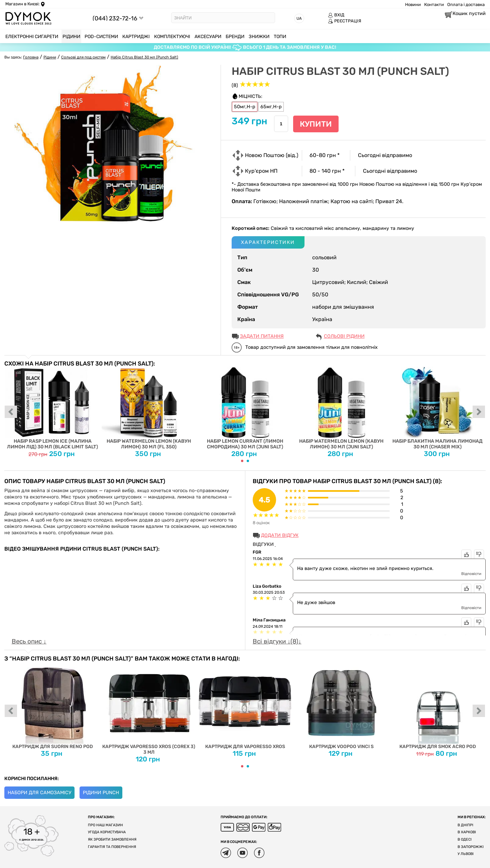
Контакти (434, 5)
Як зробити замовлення (112, 839)
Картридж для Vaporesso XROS (245, 706)
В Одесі (465, 839)
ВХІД (336, 15)
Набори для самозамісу (39, 793)
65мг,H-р (271, 107)
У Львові (466, 854)
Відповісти (471, 574)
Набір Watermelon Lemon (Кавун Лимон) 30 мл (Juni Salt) (341, 408)
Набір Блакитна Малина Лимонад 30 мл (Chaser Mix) (438, 408)
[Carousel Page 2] (248, 461)
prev (11, 412)
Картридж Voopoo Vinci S (341, 706)
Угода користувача (107, 832)
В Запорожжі (471, 847)
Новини (413, 5)
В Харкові (467, 832)
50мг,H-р (245, 107)
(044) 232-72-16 (115, 18)
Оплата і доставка (466, 5)
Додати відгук (280, 535)
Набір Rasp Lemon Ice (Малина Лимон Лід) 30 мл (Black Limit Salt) (53, 408)
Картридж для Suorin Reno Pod (53, 706)
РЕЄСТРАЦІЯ (345, 21)
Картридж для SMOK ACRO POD (438, 706)
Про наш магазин (105, 825)
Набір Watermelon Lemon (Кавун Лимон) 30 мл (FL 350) (149, 408)
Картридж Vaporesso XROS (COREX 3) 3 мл (149, 708)
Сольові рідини (344, 336)
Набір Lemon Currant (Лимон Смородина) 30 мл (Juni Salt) (245, 408)
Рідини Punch (101, 793)
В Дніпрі (465, 825)
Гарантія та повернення (112, 847)
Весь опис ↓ (29, 641)
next (479, 412)
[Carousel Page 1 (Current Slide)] (242, 461)
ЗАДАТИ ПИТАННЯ (262, 336)
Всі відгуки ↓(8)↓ (277, 641)
